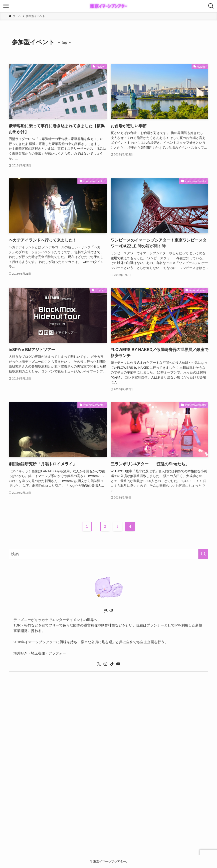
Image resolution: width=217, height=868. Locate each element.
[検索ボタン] (211, 6)
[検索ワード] (109, 554)
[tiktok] (112, 664)
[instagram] (105, 664)
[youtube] (118, 664)
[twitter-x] (99, 664)
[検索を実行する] (203, 554)
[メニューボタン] (6, 6)
